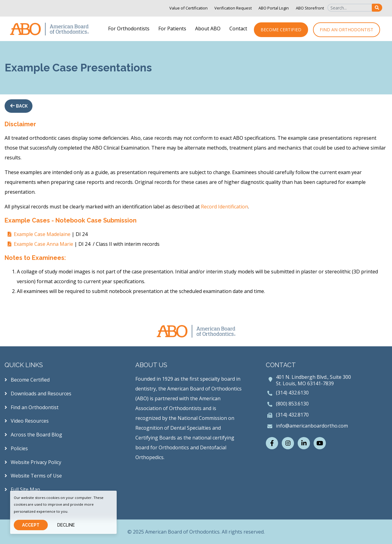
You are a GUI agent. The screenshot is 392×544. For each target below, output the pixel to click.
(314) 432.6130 (292, 393)
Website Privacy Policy (33, 462)
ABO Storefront (310, 8)
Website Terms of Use (33, 476)
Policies (16, 448)
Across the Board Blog (33, 435)
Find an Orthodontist (347, 30)
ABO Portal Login (274, 8)
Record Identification (224, 207)
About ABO (208, 29)
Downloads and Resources (38, 394)
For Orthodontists (129, 29)
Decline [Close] (66, 525)
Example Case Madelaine (42, 234)
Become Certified (281, 30)
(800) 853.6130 (292, 404)
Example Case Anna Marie (43, 244)
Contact (238, 29)
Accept (31, 525)
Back (21, 106)
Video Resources (27, 421)
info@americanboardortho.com (312, 426)
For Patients (172, 29)
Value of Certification (188, 8)
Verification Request (233, 8)
